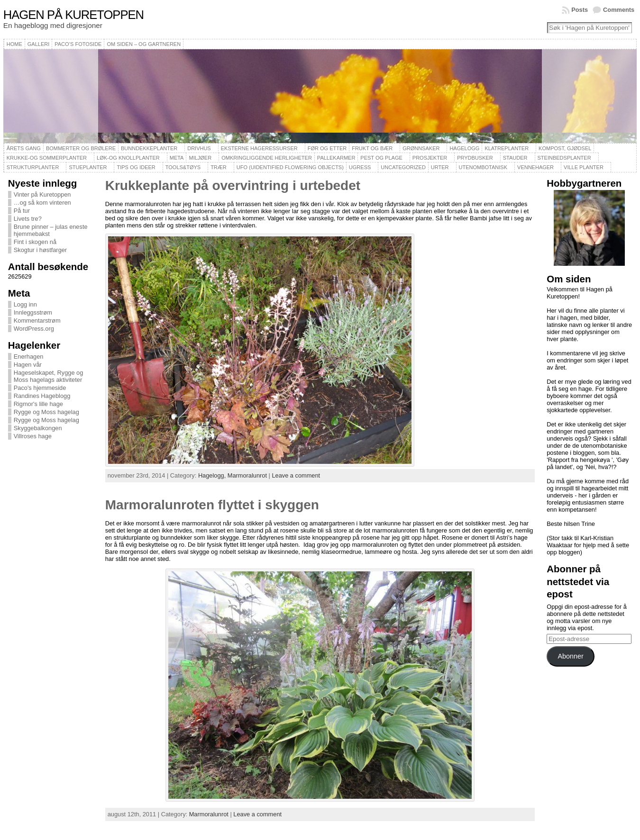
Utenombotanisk (483, 167)
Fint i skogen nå (35, 242)
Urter (440, 167)
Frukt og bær (372, 148)
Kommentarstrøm (37, 321)
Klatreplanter (507, 148)
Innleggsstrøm (33, 312)
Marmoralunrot (247, 475)
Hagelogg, (213, 475)
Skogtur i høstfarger (40, 250)
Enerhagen (29, 357)
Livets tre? (28, 219)
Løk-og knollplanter (128, 158)
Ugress (360, 167)
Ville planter (584, 167)
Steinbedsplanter (564, 158)
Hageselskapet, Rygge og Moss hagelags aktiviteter (49, 376)
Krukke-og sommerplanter (47, 158)
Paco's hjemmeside (40, 388)
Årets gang (24, 148)
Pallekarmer (336, 158)
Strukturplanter (33, 167)
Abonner (570, 656)
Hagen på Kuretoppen (73, 15)
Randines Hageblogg (42, 396)
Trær (219, 167)
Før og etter (327, 148)
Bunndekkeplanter (149, 148)
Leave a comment (296, 475)
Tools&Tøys (183, 167)
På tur (22, 211)
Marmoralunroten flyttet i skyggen (212, 505)
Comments (619, 10)
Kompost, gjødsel (565, 148)
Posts (580, 10)
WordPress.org (34, 329)
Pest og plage (381, 158)
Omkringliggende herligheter (267, 158)
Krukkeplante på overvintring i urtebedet (233, 185)
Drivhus (199, 148)
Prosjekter (430, 158)
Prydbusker (475, 158)
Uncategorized (403, 167)
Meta (177, 158)
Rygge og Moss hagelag (46, 412)
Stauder (515, 158)
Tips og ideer (136, 167)
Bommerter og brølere (81, 148)
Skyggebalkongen (38, 428)
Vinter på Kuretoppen (42, 194)
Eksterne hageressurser (259, 148)
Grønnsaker (421, 148)
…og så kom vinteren (42, 203)
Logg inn (25, 304)
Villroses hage (33, 436)
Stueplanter (88, 167)
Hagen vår (28, 365)
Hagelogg (464, 148)
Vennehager (535, 167)
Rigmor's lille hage (38, 404)
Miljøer (200, 158)
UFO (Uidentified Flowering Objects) (290, 167)
